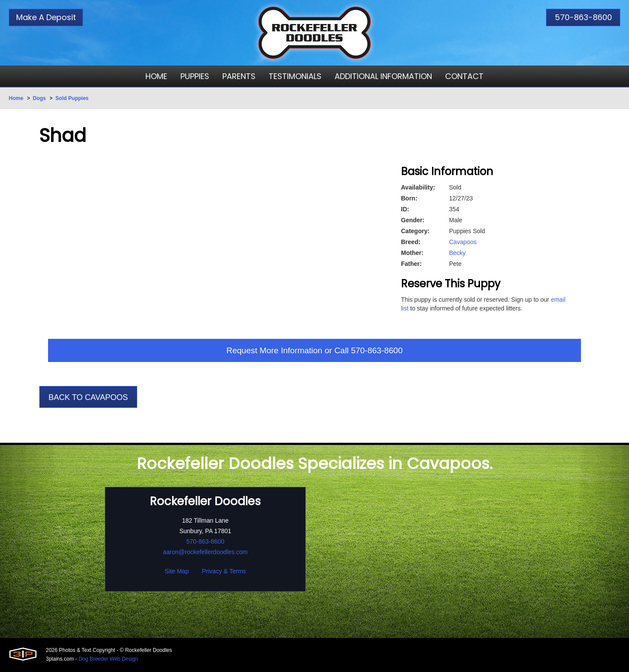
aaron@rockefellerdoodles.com (205, 553)
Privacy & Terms (224, 572)
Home (16, 98)
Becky (457, 253)
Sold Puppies (72, 98)
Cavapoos (463, 242)
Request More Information (272, 351)
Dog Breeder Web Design (109, 660)
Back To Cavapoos (88, 398)
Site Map (177, 572)
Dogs (39, 98)
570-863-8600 (583, 17)
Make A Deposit (46, 17)
